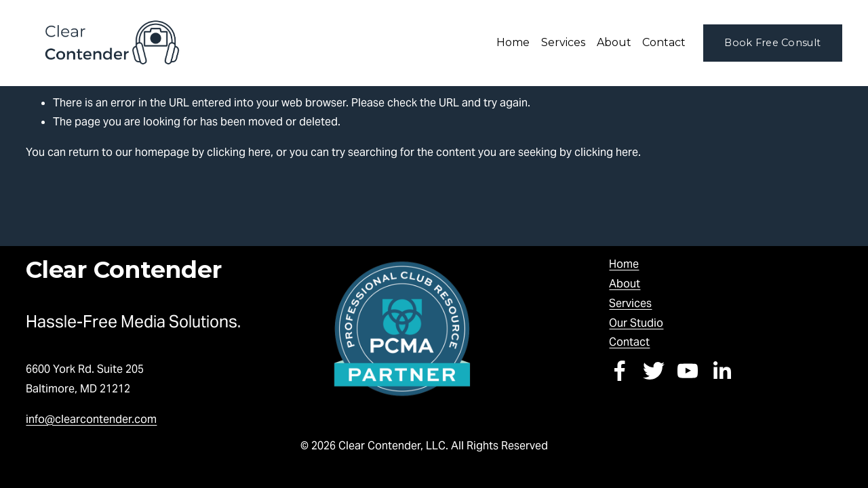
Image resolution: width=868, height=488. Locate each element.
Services (630, 303)
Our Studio (636, 323)
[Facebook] (620, 371)
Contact (664, 42)
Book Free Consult (772, 43)
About (625, 284)
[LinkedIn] (722, 371)
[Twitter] (654, 371)
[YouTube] (688, 371)
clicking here (239, 152)
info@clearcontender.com (91, 419)
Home (513, 42)
